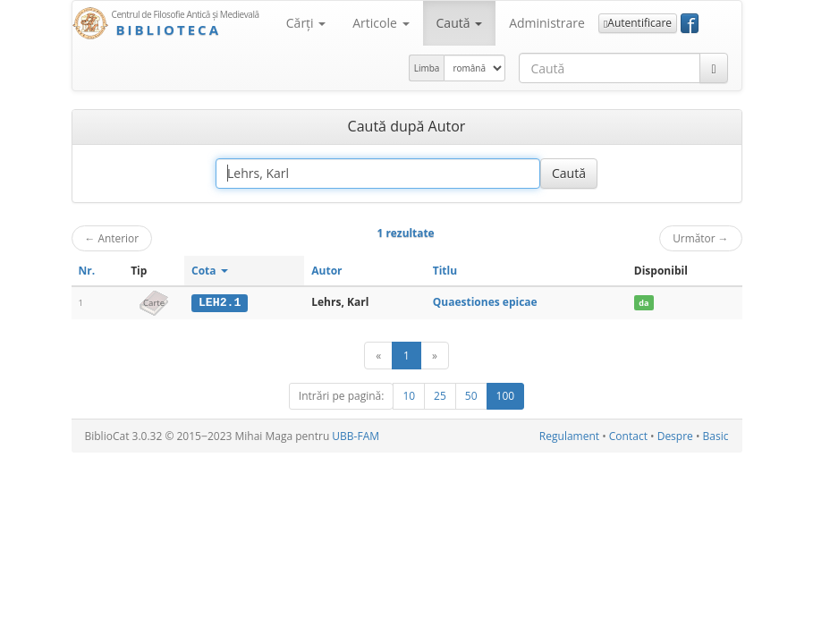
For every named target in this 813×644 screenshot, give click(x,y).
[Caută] (713, 68)
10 (409, 396)
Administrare (547, 23)
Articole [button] (381, 23)
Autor (326, 271)
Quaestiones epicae (485, 302)
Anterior (112, 238)
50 (471, 396)
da (644, 303)
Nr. (87, 271)
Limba (427, 68)
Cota (210, 271)
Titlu (445, 271)
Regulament (569, 436)
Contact (628, 436)
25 (440, 396)
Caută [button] (460, 23)
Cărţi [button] (306, 23)
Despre (675, 436)
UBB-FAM (356, 436)
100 (506, 396)
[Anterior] (378, 356)
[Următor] (435, 356)
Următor (700, 238)
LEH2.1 (220, 302)
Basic (716, 436)
